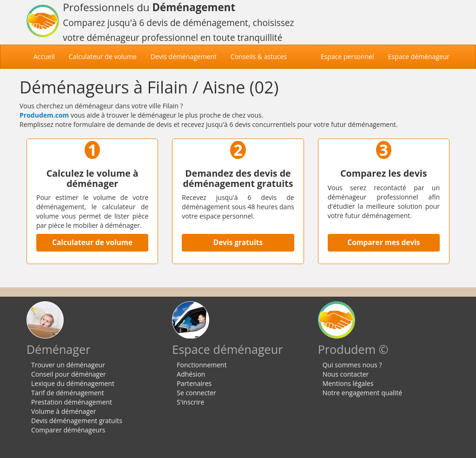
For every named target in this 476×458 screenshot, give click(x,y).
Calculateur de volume (92, 242)
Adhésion (191, 374)
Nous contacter (346, 374)
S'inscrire (190, 402)
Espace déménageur (419, 56)
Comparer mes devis (383, 242)
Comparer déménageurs (68, 430)
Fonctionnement (202, 365)
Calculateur (103, 56)
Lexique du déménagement (73, 383)
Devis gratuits (238, 242)
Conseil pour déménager (69, 374)
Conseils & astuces (259, 56)
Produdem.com (44, 115)
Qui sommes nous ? (352, 365)
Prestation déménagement (72, 402)
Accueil (48, 56)
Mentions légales (348, 383)
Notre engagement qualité (362, 393)
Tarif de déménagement (68, 393)
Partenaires (194, 383)
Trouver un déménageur (68, 365)
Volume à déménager (64, 411)
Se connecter (196, 393)
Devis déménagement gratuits (77, 421)
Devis (184, 56)
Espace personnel (347, 56)
